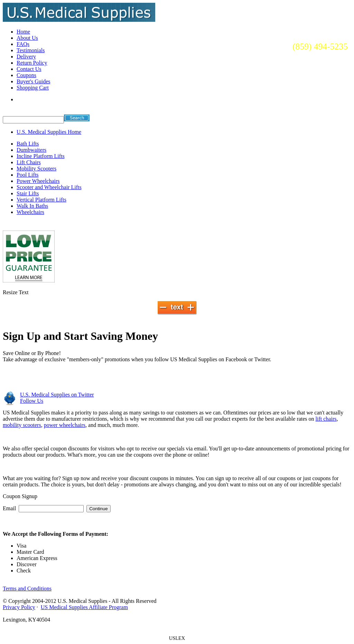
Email (9, 508)
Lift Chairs (29, 162)
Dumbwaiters (31, 150)
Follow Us (32, 401)
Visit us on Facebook (55, 378)
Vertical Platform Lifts (41, 200)
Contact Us (29, 69)
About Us (27, 38)
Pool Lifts (28, 175)
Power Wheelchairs (38, 181)
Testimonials (31, 50)
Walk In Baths (32, 206)
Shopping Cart (33, 88)
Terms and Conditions (27, 589)
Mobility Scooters (36, 169)
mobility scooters (22, 425)
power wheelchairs (65, 425)
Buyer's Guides (34, 81)
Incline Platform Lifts (41, 156)
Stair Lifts (28, 193)
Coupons (26, 75)
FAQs (23, 44)
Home (23, 32)
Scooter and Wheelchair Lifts (49, 187)
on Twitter (57, 395)
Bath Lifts (28, 144)
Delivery (26, 57)
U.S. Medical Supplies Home (49, 132)
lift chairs (326, 419)
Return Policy (32, 63)
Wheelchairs (30, 212)
